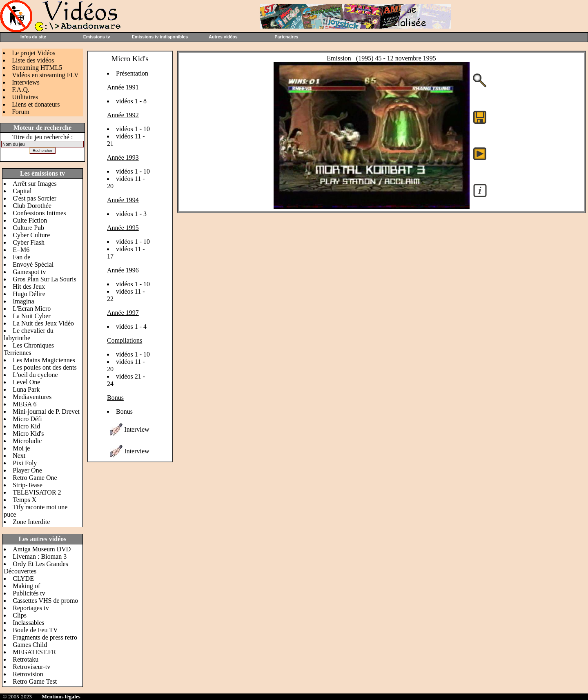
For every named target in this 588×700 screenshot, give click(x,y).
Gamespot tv (29, 272)
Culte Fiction (30, 220)
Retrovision (28, 674)
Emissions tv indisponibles (160, 37)
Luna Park (26, 389)
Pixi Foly (25, 463)
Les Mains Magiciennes (44, 360)
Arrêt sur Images (35, 184)
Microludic (27, 441)
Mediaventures (32, 397)
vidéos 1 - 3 (131, 214)
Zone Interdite (31, 522)
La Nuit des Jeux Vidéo (43, 323)
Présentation (132, 73)
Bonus (124, 411)
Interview (137, 429)
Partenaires (286, 37)
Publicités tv (29, 593)
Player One (27, 470)
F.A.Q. (21, 90)
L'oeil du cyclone (35, 375)
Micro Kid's (28, 434)
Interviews (26, 82)
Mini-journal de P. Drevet (46, 411)
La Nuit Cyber (31, 316)
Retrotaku (26, 659)
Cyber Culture (31, 235)
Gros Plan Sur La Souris (45, 279)
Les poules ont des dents (45, 367)
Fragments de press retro (45, 637)
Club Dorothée (32, 206)
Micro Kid (26, 426)
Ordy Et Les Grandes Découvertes (36, 567)
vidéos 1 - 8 (131, 101)
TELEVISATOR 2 (37, 492)
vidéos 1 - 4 (131, 327)
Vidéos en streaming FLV (45, 75)
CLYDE (23, 579)
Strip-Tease (28, 485)
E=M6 (21, 250)
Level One (26, 382)
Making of (26, 586)
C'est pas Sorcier (35, 198)
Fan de (21, 257)
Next (19, 456)
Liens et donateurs (36, 104)
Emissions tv (97, 37)
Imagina (23, 301)
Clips (20, 615)
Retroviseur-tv (31, 667)
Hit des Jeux (29, 286)
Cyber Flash (29, 242)
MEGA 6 (24, 404)
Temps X (24, 500)
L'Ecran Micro (32, 309)
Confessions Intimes (39, 213)
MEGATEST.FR (34, 652)
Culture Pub (28, 228)
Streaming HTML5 (37, 68)
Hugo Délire (29, 294)
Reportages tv (31, 608)
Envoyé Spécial (33, 264)
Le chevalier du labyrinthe (29, 334)
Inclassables (28, 623)
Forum (21, 112)
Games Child (30, 645)
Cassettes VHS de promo (45, 601)
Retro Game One (35, 478)
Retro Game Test (35, 681)
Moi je (21, 448)
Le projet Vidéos (33, 53)
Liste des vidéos (33, 60)
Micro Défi (27, 419)
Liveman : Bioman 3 (40, 556)
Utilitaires (25, 97)
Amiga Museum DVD (42, 549)
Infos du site (33, 37)
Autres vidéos (223, 37)
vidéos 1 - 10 (133, 129)
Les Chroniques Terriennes (29, 349)
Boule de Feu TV (35, 630)
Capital (22, 191)
